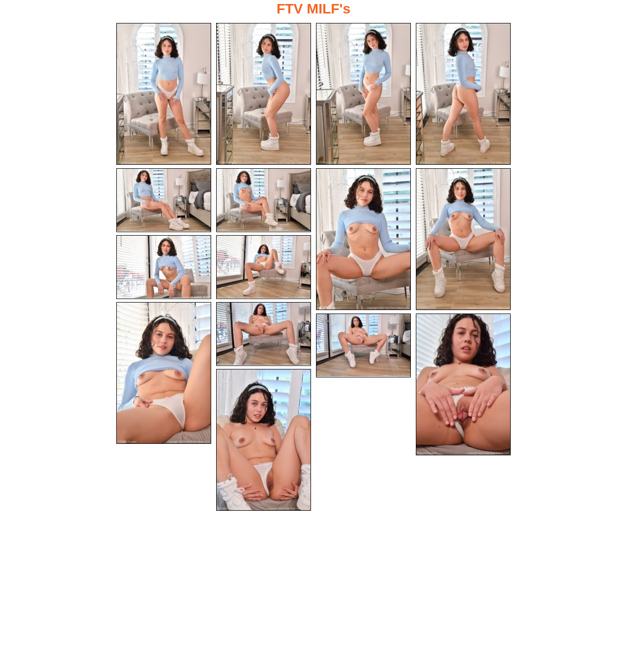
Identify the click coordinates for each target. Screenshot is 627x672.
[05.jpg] (164, 200)
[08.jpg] (463, 239)
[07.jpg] (363, 239)
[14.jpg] (463, 384)
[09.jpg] (164, 267)
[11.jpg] (164, 373)
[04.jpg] (463, 94)
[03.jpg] (363, 94)
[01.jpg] (164, 94)
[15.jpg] (264, 440)
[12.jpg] (264, 334)
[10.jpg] (264, 267)
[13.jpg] (363, 345)
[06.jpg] (264, 200)
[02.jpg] (264, 94)
